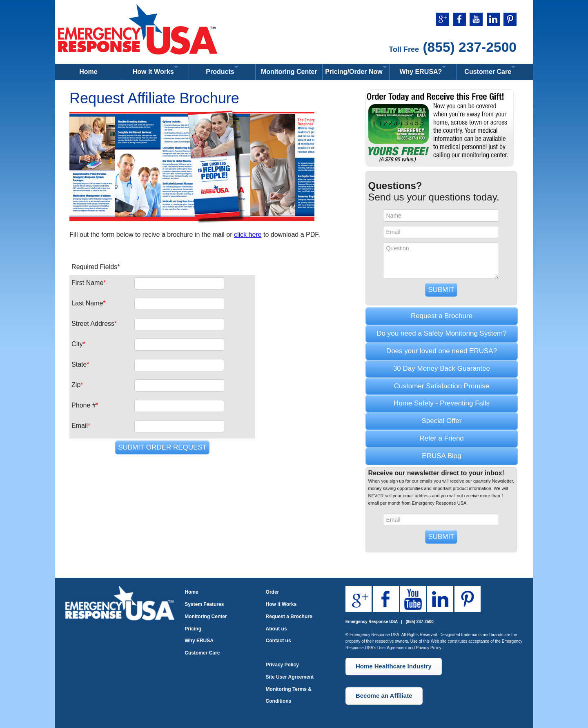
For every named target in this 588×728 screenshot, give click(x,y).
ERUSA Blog (441, 456)
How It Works (281, 604)
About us (276, 629)
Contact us (278, 641)
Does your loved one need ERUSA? (442, 351)
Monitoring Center (289, 72)
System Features (204, 604)
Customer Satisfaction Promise (442, 386)
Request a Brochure (442, 316)
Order (273, 592)
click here (248, 235)
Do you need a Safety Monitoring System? (441, 333)
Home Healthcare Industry (394, 666)
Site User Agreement (290, 677)
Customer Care (202, 653)
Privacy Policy (282, 665)
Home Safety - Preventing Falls (442, 403)
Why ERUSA (199, 641)
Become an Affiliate (384, 696)
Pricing (193, 629)
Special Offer (442, 421)
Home (88, 72)
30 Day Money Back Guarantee (442, 368)
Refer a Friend (442, 438)
